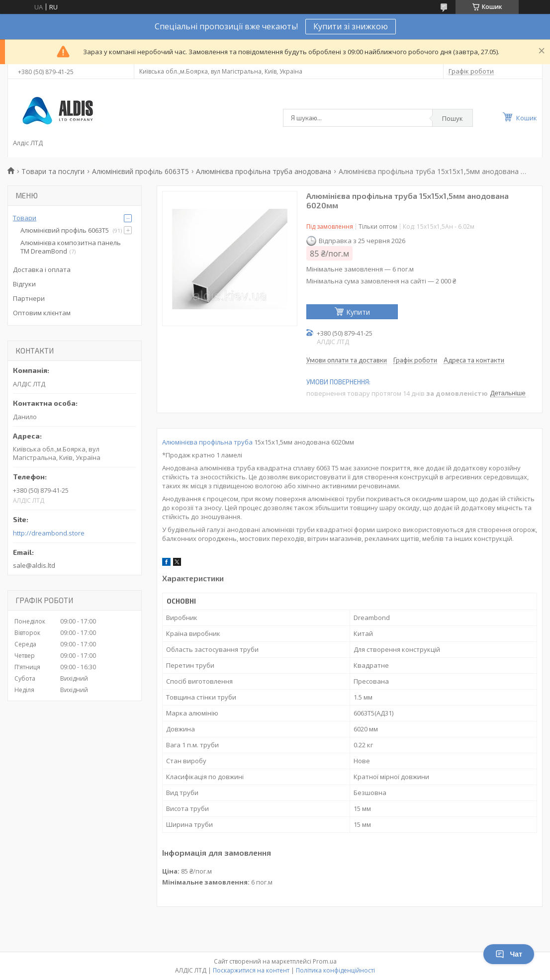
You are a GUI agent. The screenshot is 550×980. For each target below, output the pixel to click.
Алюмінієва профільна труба (207, 442)
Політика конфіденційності (335, 970)
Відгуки (24, 284)
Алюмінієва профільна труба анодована (264, 171)
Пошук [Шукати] (453, 118)
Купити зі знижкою (351, 26)
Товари (25, 218)
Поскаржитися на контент (251, 970)
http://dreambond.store (49, 533)
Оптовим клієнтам (42, 313)
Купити (358, 312)
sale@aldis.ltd (34, 565)
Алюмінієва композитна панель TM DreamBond (71, 247)
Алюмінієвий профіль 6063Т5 (140, 171)
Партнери (29, 298)
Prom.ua (325, 961)
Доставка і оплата (42, 269)
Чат (509, 954)
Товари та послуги (53, 171)
